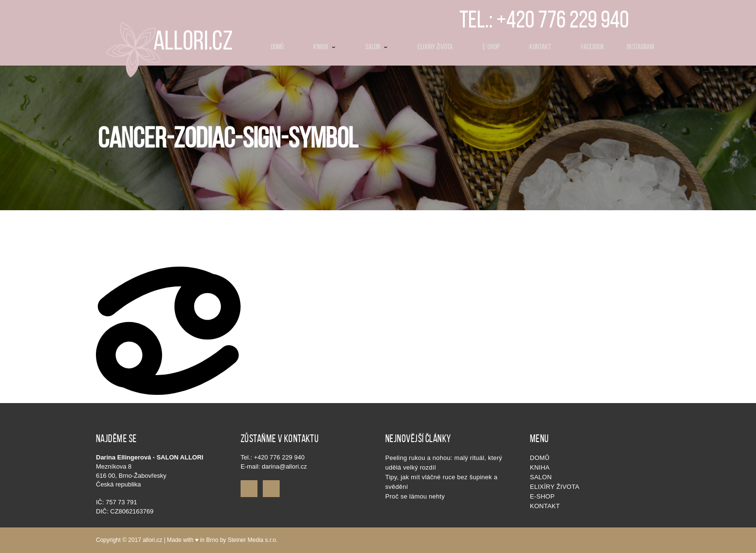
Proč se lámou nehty (415, 496)
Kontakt (545, 506)
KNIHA (540, 467)
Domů (540, 458)
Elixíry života (555, 487)
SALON (541, 477)
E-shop (542, 496)
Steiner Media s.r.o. (252, 540)
